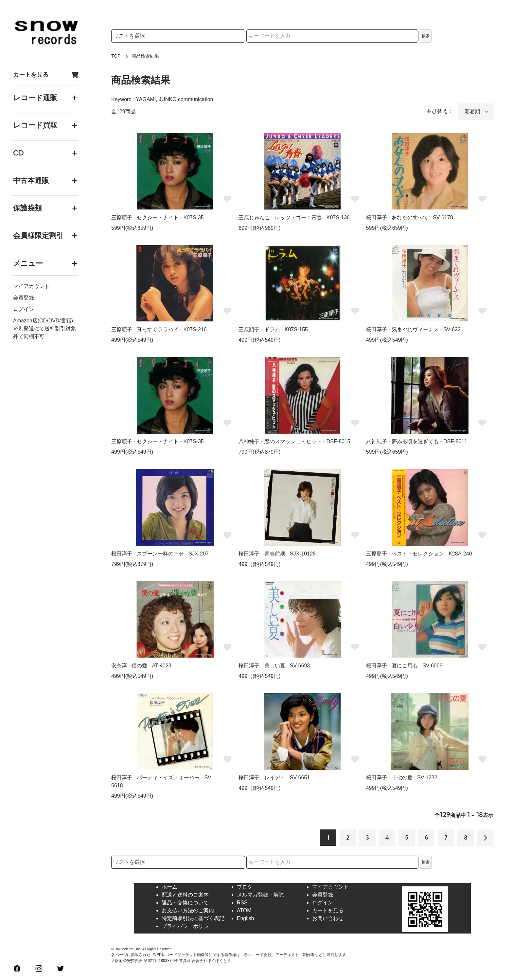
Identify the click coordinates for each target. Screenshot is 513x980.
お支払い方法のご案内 (188, 910)
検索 (426, 36)
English (245, 918)
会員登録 (24, 298)
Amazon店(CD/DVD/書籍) (43, 321)
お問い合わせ (328, 918)
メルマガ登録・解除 (260, 895)
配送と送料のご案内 (185, 895)
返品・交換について (185, 903)
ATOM (244, 910)
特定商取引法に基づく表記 (193, 918)
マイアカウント (31, 286)
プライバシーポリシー (188, 926)
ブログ (245, 887)
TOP (116, 56)
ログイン (24, 309)
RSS (242, 903)
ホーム (169, 887)
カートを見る (46, 74)
